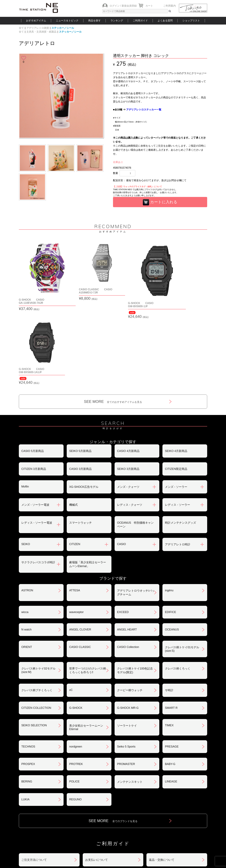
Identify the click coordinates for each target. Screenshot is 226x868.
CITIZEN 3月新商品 (34, 389)
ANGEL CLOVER (80, 549)
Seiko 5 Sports (126, 666)
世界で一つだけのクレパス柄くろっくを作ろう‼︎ (88, 590)
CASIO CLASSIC (80, 567)
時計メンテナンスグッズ (180, 442)
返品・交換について (162, 780)
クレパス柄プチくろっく (37, 610)
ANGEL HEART (127, 549)
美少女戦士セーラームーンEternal (86, 647)
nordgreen (76, 666)
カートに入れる (160, 202)
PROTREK (76, 684)
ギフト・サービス (97, 812)
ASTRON (27, 510)
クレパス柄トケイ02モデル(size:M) (38, 590)
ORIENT (27, 567)
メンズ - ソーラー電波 (35, 425)
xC (71, 610)
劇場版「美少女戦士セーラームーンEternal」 (88, 484)
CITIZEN (75, 464)
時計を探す (113, 831)
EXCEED (123, 532)
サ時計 (169, 610)
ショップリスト (191, 21)
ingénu (169, 510)
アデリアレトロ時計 (178, 464)
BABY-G (170, 684)
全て (21, 28)
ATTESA (75, 510)
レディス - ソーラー (178, 425)
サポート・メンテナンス (37, 812)
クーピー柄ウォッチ (130, 610)
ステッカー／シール (63, 28)
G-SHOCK (76, 628)
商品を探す (94, 21)
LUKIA (25, 719)
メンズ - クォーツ (128, 407)
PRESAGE (172, 666)
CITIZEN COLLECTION (36, 628)
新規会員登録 (129, 6)
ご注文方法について (34, 780)
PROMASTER (126, 684)
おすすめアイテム (36, 21)
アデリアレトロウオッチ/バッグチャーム (136, 512)
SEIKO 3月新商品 (128, 389)
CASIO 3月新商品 (80, 389)
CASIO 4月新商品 (128, 371)
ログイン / (115, 6)
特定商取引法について (99, 796)
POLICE (74, 701)
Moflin (25, 406)
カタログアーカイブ (162, 812)
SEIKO (26, 464)
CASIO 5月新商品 (33, 371)
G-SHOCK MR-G (128, 628)
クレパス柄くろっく (178, 588)
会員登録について (33, 796)
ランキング (117, 21)
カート (149, 6)
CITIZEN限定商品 (176, 389)
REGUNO (75, 719)
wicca (25, 532)
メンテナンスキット (130, 702)
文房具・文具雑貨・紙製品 (41, 32)
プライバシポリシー (162, 796)
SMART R (171, 628)
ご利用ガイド (140, 21)
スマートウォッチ (81, 442)
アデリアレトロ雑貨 (38, 28)
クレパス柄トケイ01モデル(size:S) (182, 569)
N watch (26, 549)
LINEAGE (171, 701)
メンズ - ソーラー (176, 407)
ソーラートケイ (127, 645)
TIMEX (169, 645)
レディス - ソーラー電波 (37, 442)
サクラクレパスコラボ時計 (38, 482)
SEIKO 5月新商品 (80, 371)
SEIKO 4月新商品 (176, 371)
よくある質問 (165, 21)
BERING (27, 701)
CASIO (121, 464)
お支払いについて (97, 780)
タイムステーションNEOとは (185, 831)
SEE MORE (113, 321)
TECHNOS (28, 666)
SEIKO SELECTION (34, 645)
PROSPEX (28, 684)
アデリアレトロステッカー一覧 (144, 110)
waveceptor (76, 532)
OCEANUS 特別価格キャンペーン (135, 444)
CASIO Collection (128, 567)
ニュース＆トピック (67, 21)
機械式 (73, 425)
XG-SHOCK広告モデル (84, 407)
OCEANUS (172, 549)
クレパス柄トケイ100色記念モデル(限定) (135, 590)
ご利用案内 (169, 6)
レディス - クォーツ (130, 425)
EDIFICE (171, 532)
